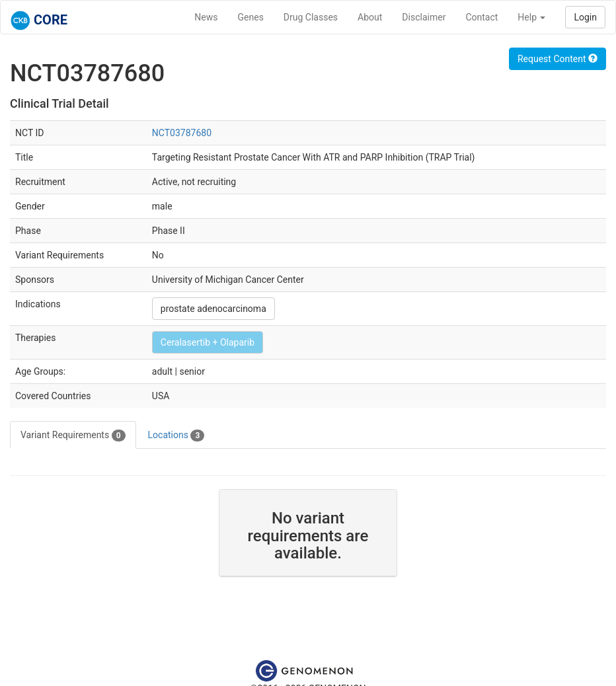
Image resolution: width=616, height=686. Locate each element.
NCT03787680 (182, 133)
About (370, 17)
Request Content (558, 59)
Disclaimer (424, 17)
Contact (481, 17)
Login (585, 17)
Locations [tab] (176, 436)
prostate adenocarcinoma (213, 309)
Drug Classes (311, 17)
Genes (251, 17)
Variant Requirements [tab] (73, 436)
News (206, 17)
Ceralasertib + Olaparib (208, 342)
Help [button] (531, 17)
